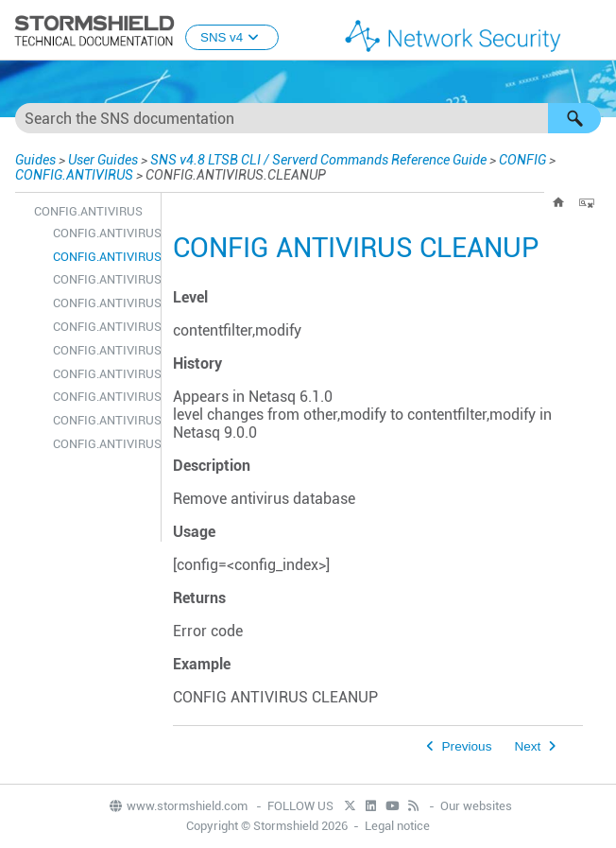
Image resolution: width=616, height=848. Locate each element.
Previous (467, 746)
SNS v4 (232, 37)
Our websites (476, 806)
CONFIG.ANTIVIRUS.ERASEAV (102, 279)
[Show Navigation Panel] (593, 31)
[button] (574, 118)
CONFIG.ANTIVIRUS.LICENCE (102, 303)
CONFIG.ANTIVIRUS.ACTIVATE (102, 233)
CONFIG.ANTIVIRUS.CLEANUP (102, 257)
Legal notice (397, 826)
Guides (35, 160)
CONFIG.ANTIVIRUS (74, 175)
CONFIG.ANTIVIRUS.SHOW (102, 444)
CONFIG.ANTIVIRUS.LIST (102, 350)
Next (527, 746)
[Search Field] (308, 118)
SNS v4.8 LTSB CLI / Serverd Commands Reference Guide (318, 160)
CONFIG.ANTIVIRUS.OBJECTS (102, 374)
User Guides (103, 160)
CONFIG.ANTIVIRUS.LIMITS (102, 327)
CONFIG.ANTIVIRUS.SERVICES (102, 420)
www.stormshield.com (178, 806)
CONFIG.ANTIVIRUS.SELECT (102, 397)
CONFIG (522, 160)
